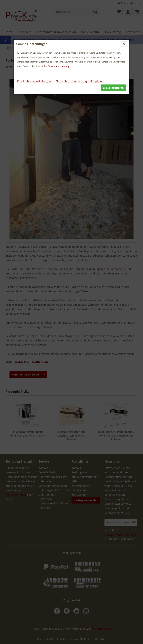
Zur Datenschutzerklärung (57, 66)
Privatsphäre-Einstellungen (34, 81)
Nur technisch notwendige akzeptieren (80, 81)
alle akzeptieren (113, 88)
